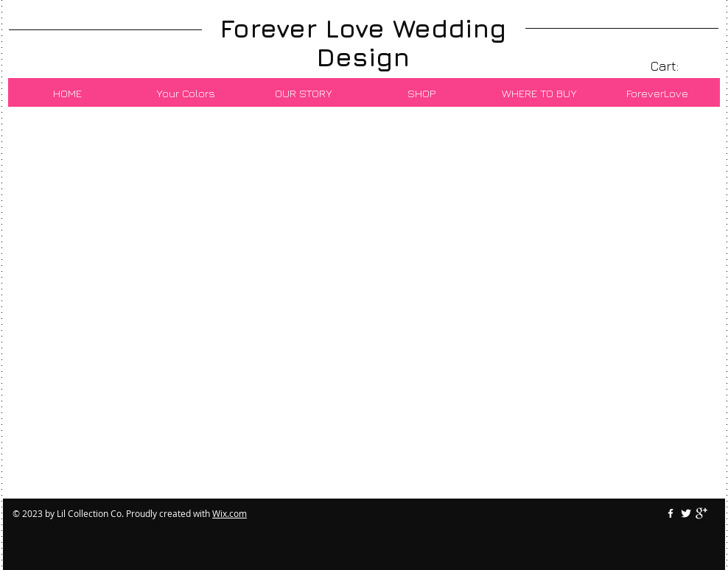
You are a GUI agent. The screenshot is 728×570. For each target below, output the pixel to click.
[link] (675, 66)
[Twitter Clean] (686, 513)
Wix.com (230, 513)
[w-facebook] (671, 513)
